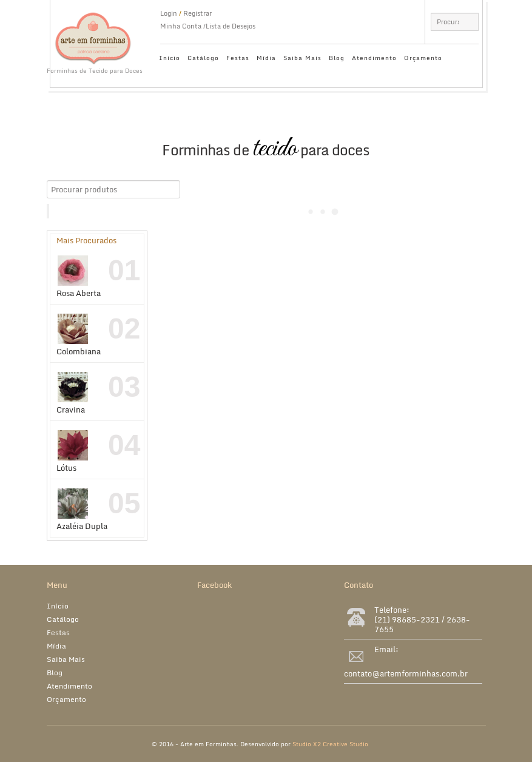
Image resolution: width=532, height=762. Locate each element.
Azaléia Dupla (82, 510)
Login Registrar (186, 13)
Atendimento (374, 58)
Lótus (73, 452)
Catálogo (203, 58)
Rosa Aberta (79, 277)
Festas (238, 58)
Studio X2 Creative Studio (330, 744)
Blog (337, 58)
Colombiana (79, 335)
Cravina (73, 394)
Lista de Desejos (231, 26)
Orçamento (423, 58)
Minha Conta (181, 26)
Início (170, 58)
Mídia (266, 58)
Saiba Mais (302, 58)
